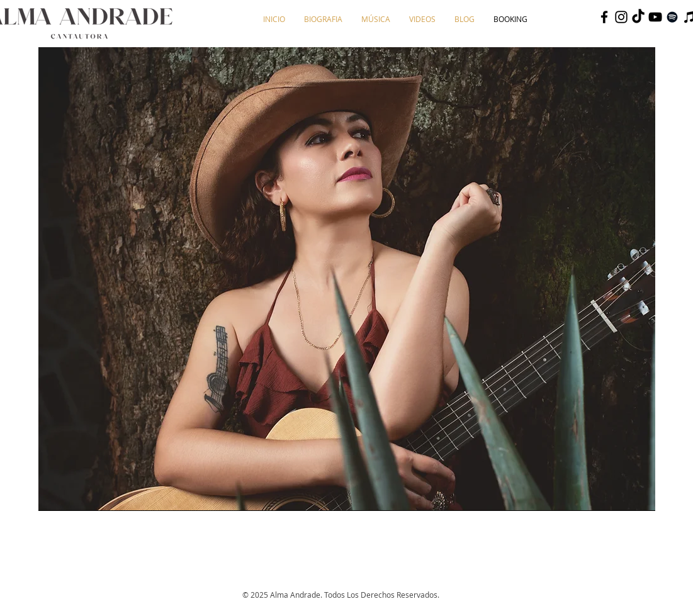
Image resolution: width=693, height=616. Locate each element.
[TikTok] (638, 17)
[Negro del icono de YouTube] (655, 17)
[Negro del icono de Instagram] (621, 17)
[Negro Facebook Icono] (604, 17)
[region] (347, 279)
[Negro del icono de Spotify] (672, 17)
